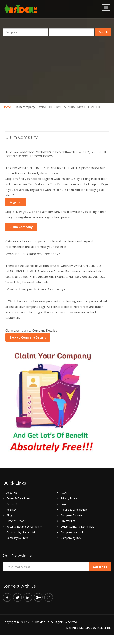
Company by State (17, 538)
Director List (68, 521)
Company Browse (71, 515)
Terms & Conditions (18, 498)
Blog (9, 515)
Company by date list (73, 532)
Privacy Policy (69, 498)
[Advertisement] (57, 67)
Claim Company (21, 227)
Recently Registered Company (24, 527)
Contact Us (13, 504)
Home (7, 107)
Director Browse (16, 521)
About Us (12, 493)
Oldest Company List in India (78, 527)
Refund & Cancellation (74, 510)
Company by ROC (71, 538)
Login (64, 504)
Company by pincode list (21, 532)
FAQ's (64, 493)
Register (16, 202)
